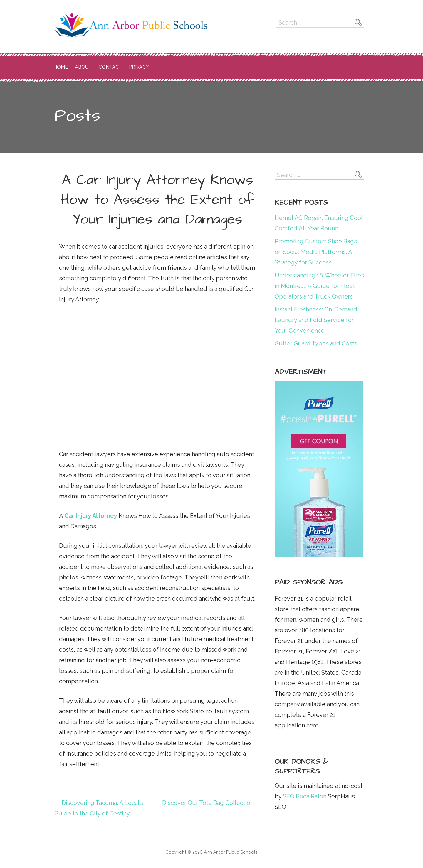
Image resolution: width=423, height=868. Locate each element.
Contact (110, 67)
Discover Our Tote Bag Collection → (211, 803)
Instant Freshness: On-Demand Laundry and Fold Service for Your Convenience (316, 320)
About (83, 67)
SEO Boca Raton (304, 796)
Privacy (139, 67)
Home (61, 67)
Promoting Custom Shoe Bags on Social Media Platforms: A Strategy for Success (316, 252)
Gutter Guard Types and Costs (316, 343)
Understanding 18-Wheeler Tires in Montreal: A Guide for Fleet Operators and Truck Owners (319, 286)
